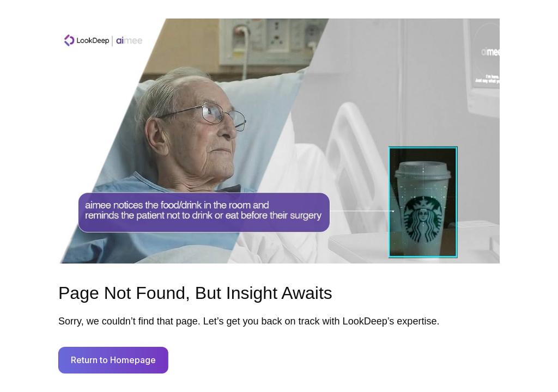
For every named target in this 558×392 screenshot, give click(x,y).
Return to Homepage (113, 360)
